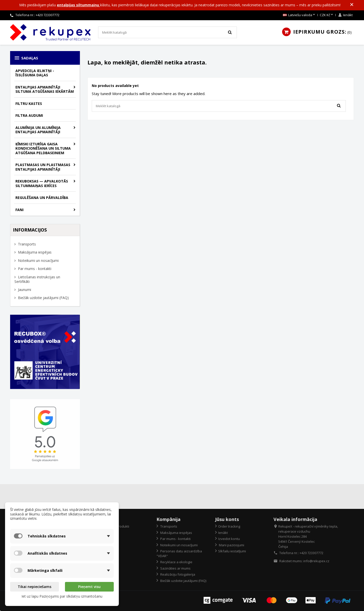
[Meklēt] (167, 32)
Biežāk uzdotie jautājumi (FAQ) (43, 298)
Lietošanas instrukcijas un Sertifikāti (37, 279)
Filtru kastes (29, 104)
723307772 (51, 15)
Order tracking (229, 526)
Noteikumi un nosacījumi (38, 261)
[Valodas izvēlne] (299, 15)
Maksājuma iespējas (34, 252)
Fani (19, 210)
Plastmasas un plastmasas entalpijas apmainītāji (43, 167)
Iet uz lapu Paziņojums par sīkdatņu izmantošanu (62, 596)
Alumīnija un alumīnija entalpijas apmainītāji (38, 130)
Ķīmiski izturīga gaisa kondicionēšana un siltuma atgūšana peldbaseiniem (43, 148)
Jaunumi (24, 290)
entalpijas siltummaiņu (78, 5)
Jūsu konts (227, 519)
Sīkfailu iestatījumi (232, 551)
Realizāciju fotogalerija (177, 574)
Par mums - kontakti (34, 269)
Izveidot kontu (229, 539)
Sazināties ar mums (175, 568)
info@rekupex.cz (316, 561)
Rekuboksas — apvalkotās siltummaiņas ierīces (42, 183)
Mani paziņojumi (231, 545)
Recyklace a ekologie (176, 562)
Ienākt (223, 533)
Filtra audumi (29, 115)
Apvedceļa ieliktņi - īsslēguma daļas (35, 73)
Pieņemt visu (89, 587)
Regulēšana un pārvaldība (42, 198)
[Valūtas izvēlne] (327, 15)
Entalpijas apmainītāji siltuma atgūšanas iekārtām (45, 89)
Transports (26, 244)
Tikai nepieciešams (35, 587)
